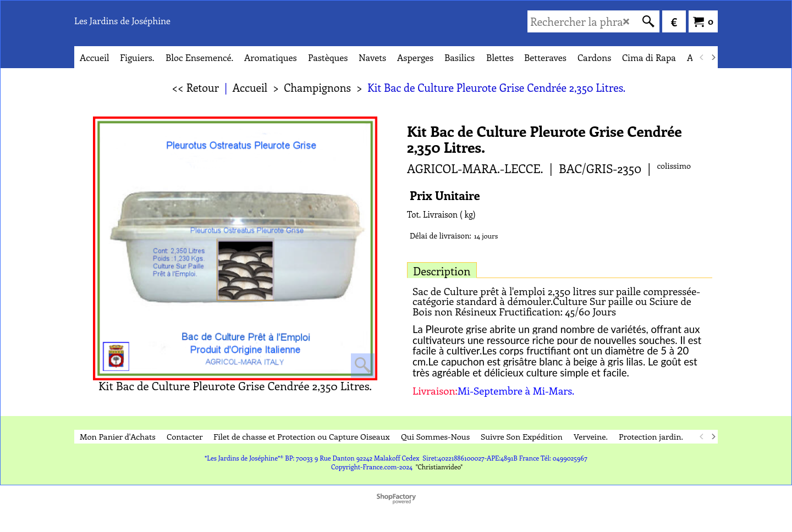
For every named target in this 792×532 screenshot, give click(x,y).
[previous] (702, 57)
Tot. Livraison (432, 214)
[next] (713, 57)
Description (442, 271)
